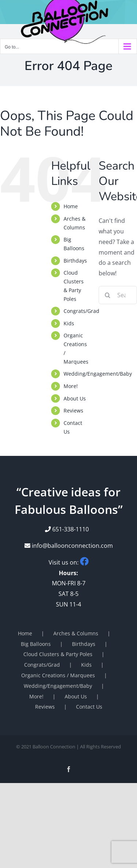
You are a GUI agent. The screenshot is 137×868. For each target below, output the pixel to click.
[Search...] (118, 295)
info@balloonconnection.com (69, 546)
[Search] (108, 295)
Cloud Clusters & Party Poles (58, 654)
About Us (75, 398)
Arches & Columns (76, 633)
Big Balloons (36, 644)
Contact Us (89, 707)
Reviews (73, 410)
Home (71, 206)
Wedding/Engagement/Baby (98, 374)
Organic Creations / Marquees (58, 675)
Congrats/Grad (81, 311)
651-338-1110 (71, 529)
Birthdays (75, 261)
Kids (69, 323)
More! (71, 386)
